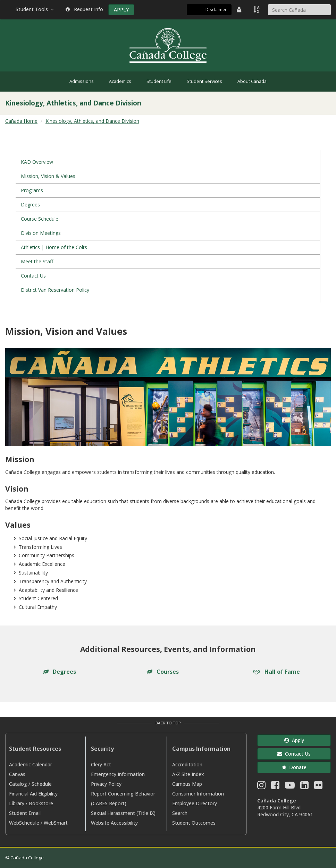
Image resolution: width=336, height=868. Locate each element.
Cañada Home (21, 121)
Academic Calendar (31, 764)
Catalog (18, 784)
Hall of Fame (276, 672)
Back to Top (168, 723)
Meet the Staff (37, 261)
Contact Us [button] (294, 754)
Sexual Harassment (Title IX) (123, 813)
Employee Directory (195, 803)
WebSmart (56, 823)
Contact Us (33, 276)
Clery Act (101, 764)
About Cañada (252, 81)
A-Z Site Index (188, 774)
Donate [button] (294, 767)
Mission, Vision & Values (48, 176)
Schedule (42, 784)
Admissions (82, 81)
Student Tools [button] (35, 9)
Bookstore (41, 803)
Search (180, 813)
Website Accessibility (114, 823)
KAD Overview (37, 162)
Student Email (25, 813)
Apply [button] (294, 740)
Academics (120, 81)
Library (17, 803)
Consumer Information (198, 794)
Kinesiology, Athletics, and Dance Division (92, 121)
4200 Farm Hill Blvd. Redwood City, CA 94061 (285, 811)
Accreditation (187, 764)
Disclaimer (216, 10)
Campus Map (187, 784)
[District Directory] (240, 9)
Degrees (30, 205)
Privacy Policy (106, 784)
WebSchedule (24, 823)
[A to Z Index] (257, 9)
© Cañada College (24, 858)
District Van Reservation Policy (55, 290)
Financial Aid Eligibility (33, 794)
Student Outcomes (194, 823)
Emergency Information (118, 774)
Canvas (17, 774)
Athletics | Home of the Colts (54, 247)
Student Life (159, 81)
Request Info (84, 9)
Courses (163, 672)
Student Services (204, 81)
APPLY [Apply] (121, 10)
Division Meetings (41, 233)
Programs (32, 190)
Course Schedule (40, 219)
